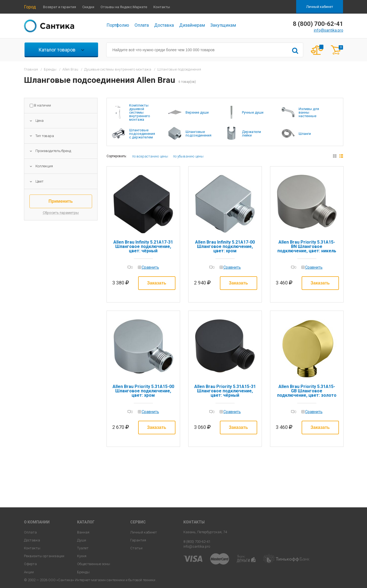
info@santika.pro (329, 30)
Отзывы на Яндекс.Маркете (124, 7)
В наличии (43, 105)
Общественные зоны (94, 564)
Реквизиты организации (44, 556)
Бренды (83, 572)
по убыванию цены (188, 156)
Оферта (30, 564)
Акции (29, 572)
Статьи (136, 548)
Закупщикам (223, 25)
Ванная (83, 532)
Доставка (164, 25)
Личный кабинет (320, 7)
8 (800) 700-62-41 (197, 542)
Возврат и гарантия (60, 7)
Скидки (88, 7)
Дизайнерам (192, 25)
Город (30, 7)
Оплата (142, 25)
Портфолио (118, 25)
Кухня (82, 556)
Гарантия (138, 540)
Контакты (162, 7)
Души (82, 540)
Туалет (83, 548)
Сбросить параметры (61, 213)
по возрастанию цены (150, 156)
